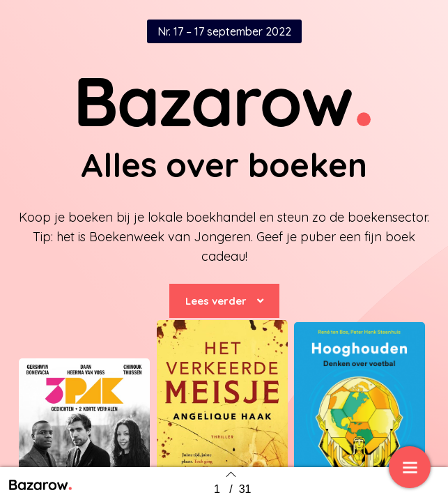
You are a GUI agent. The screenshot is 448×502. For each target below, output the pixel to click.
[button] (224, 301)
